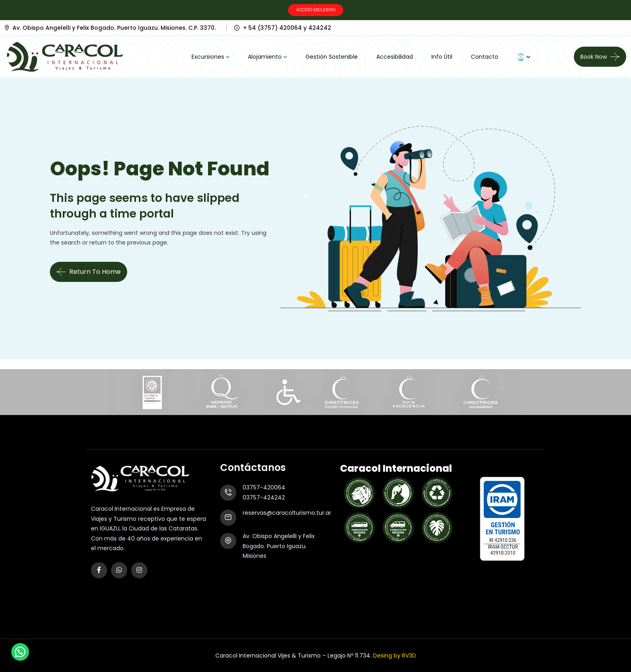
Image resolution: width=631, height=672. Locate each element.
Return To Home (89, 272)
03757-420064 (264, 487)
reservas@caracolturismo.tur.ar (287, 513)
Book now (594, 57)
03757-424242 (264, 497)
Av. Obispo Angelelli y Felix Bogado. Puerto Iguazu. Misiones (279, 546)
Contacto (485, 57)
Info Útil (442, 57)
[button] (20, 652)
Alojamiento (265, 57)
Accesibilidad (395, 57)
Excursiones (208, 57)
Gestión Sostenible (332, 57)
